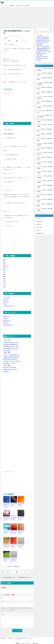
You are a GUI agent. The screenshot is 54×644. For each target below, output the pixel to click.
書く (14, 342)
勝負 (9, 359)
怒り (8, 367)
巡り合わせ (6, 266)
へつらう (10, 363)
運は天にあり (6, 317)
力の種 (38, 218)
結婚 (10, 344)
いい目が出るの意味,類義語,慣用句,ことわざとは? (14, 554)
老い (8, 342)
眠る (4, 349)
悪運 (4, 279)
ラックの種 (39, 227)
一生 (4, 342)
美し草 (38, 230)
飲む (12, 349)
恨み (13, 367)
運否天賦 (5, 319)
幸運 (4, 274)
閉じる (10, 89)
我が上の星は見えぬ (8, 325)
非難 (7, 363)
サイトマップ (4, 6)
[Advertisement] (27, 17)
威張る (15, 355)
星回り (5, 268)
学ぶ (4, 351)
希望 (4, 370)
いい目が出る (6, 298)
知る (17, 344)
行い (18, 355)
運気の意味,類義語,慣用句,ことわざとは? (21, 505)
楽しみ (13, 370)
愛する (5, 367)
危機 (6, 357)
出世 (18, 357)
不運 (4, 281)
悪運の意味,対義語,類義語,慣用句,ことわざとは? (6, 542)
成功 (12, 359)
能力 (9, 349)
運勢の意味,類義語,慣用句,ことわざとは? (14, 505)
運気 (4, 262)
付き (4, 272)
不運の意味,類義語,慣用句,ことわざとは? (14, 542)
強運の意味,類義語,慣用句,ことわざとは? (21, 530)
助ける (5, 361)
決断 (11, 357)
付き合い (14, 346)
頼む (8, 361)
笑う (8, 372)
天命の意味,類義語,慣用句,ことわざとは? (21, 542)
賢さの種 (5, 38)
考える (17, 342)
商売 (7, 359)
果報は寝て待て (7, 321)
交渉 (13, 357)
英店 (3, 2)
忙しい (7, 355)
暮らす (7, 344)
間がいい (5, 304)
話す (17, 349)
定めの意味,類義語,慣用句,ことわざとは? (6, 554)
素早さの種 (39, 221)
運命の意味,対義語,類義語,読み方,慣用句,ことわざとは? (6, 505)
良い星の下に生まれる (9, 306)
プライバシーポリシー (26, 636)
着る (4, 344)
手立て (19, 361)
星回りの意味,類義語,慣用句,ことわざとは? (14, 518)
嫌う (7, 370)
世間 (7, 346)
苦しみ (10, 370)
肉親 (17, 346)
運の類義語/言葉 (16, 559)
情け (4, 372)
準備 (4, 359)
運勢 (4, 260)
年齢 (7, 349)
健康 (13, 344)
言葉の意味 (12, 6)
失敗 (16, 357)
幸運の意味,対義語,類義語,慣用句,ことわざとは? (14, 530)
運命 (4, 264)
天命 (4, 285)
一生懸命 (11, 355)
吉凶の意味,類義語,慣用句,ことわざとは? (21, 518)
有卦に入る (6, 300)
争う (4, 355)
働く (14, 349)
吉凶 (4, 270)
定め (4, 287)
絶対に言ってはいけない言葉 (23, 6)
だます (11, 361)
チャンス (15, 361)
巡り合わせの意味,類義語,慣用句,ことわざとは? (6, 518)
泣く (16, 370)
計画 (8, 357)
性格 (4, 346)
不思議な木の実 (40, 233)
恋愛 (9, 351)
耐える (16, 359)
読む (7, 351)
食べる (10, 346)
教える (11, 342)
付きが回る (6, 302)
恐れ (15, 367)
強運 (4, 276)
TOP (4, 631)
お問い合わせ (35, 636)
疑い (10, 367)
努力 (4, 363)
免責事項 (18, 636)
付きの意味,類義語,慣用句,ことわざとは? (6, 530)
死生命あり (6, 323)
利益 (14, 363)
